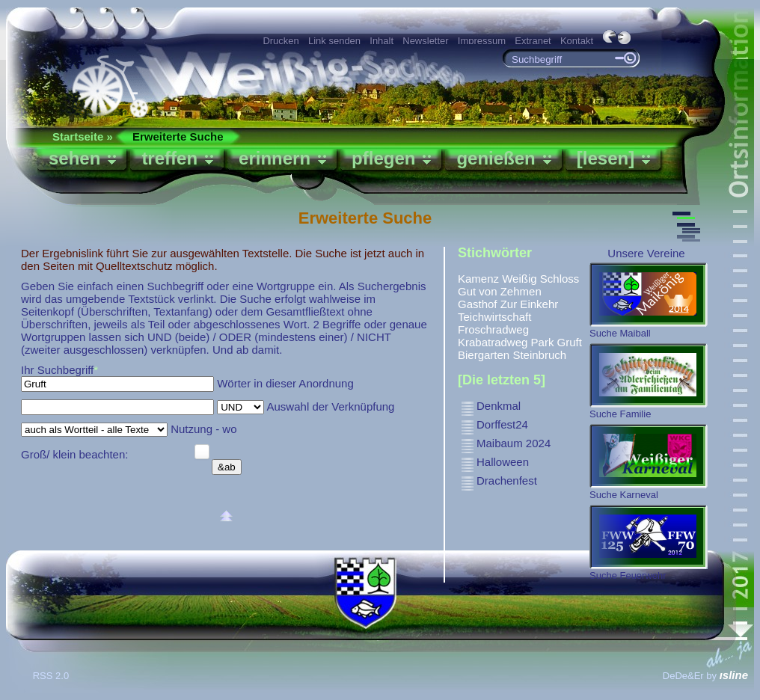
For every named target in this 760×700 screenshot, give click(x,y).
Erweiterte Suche (178, 136)
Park (543, 342)
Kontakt (577, 41)
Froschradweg (493, 329)
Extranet (533, 41)
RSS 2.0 (52, 676)
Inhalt (381, 41)
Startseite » (83, 136)
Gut (467, 291)
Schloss (560, 279)
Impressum (482, 41)
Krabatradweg (493, 342)
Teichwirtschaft (494, 317)
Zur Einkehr (530, 304)
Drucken (281, 41)
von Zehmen (510, 291)
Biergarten (484, 355)
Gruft (570, 342)
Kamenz (478, 279)
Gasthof (478, 304)
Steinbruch (539, 355)
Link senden (334, 41)
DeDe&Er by (705, 676)
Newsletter (425, 41)
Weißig (519, 279)
